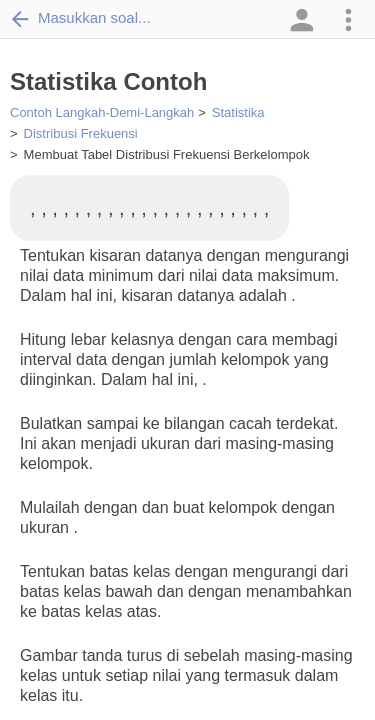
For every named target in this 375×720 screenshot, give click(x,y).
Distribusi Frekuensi (81, 133)
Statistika (238, 112)
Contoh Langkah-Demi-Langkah (102, 112)
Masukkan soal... (80, 18)
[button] (300, 20)
